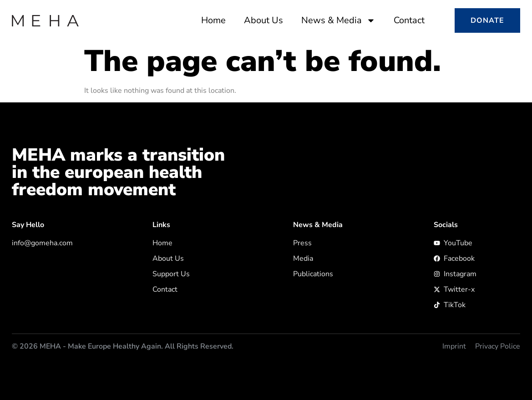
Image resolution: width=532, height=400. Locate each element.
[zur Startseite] (45, 21)
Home (213, 20)
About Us (263, 20)
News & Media (338, 20)
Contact (409, 20)
